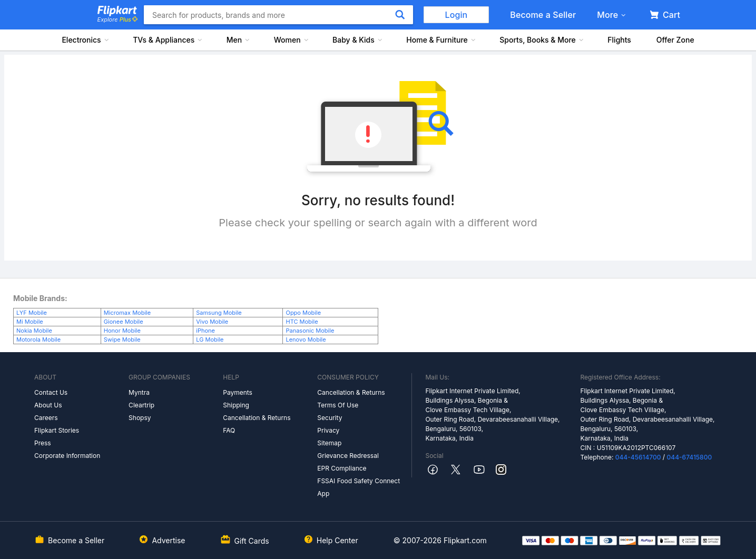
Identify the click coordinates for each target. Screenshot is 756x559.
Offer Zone (675, 40)
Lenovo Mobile (306, 340)
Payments (238, 392)
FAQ (229, 430)
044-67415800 (690, 457)
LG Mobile (210, 340)
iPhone (205, 331)
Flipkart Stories (57, 430)
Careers (46, 418)
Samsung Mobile (219, 313)
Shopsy (140, 418)
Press (43, 443)
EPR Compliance (342, 468)
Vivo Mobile (212, 322)
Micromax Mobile (127, 313)
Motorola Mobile (38, 340)
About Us (48, 405)
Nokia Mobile (34, 331)
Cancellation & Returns (257, 418)
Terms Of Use (338, 405)
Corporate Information (67, 456)
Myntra (139, 392)
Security (330, 418)
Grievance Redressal (348, 456)
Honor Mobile (122, 331)
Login (456, 15)
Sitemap (329, 443)
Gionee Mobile (124, 322)
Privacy (328, 430)
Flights (619, 40)
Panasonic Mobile (310, 331)
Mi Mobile (30, 322)
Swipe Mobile (122, 340)
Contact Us (51, 392)
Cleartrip (141, 405)
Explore (117, 19)
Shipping (236, 405)
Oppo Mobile (303, 313)
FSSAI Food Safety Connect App (359, 487)
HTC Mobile (302, 322)
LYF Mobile (32, 313)
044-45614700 (638, 457)
